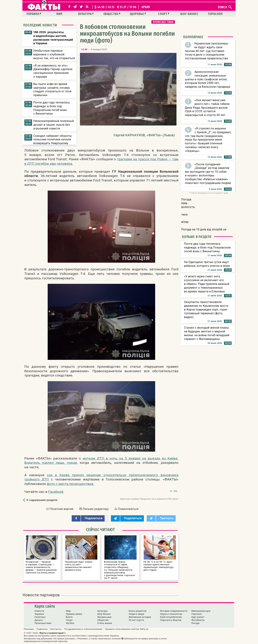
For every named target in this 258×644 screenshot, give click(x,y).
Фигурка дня (104, 617)
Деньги (39, 620)
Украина (33, 14)
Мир (59, 14)
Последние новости (40, 25)
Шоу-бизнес (189, 14)
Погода (195, 623)
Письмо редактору (96, 509)
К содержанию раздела (42, 500)
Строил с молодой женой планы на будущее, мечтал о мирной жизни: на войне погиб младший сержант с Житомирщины (207, 333)
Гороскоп (215, 14)
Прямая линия (74, 614)
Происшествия (163, 22)
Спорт (163, 14)
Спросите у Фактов (171, 620)
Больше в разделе (197, 237)
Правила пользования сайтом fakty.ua (127, 629)
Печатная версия (62, 509)
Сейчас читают (101, 530)
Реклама (29, 629)
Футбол (70, 623)
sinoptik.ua (219, 229)
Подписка (42, 629)
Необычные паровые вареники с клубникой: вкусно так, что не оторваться (54, 54)
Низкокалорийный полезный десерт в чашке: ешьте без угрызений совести (54, 125)
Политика (40, 617)
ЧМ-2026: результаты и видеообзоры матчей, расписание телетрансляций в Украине (53, 38)
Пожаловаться (128, 509)
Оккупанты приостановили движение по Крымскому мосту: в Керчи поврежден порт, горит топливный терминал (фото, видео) (206, 309)
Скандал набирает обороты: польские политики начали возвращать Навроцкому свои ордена (53, 141)
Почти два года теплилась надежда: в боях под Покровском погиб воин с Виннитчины (52, 108)
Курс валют (198, 617)
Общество (111, 14)
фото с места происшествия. (71, 484)
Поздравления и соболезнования (83, 629)
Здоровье (137, 14)
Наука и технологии (171, 614)
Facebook (56, 492)
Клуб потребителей (171, 617)
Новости (39, 611)
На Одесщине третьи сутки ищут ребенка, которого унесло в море (207, 264)
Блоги (69, 617)
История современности (174, 611)
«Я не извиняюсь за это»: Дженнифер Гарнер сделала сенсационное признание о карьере (53, 71)
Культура (85, 14)
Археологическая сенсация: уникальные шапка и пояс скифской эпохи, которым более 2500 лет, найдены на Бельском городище (208, 79)
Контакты (56, 629)
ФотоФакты (198, 620)
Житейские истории (140, 617)
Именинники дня (201, 611)
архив (146, 7)
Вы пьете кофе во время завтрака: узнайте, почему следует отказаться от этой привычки (52, 90)
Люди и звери (136, 614)
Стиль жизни (105, 623)
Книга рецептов (138, 611)
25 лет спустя (136, 620)
